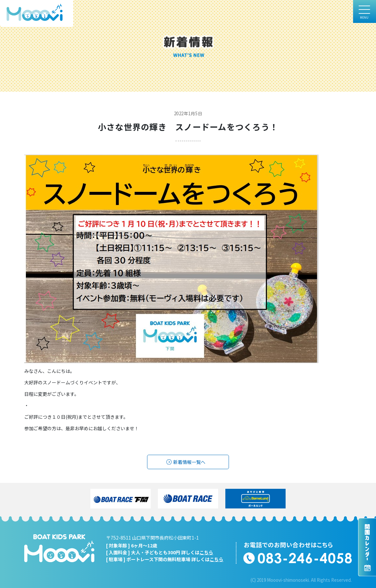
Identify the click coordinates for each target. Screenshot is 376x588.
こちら (206, 552)
